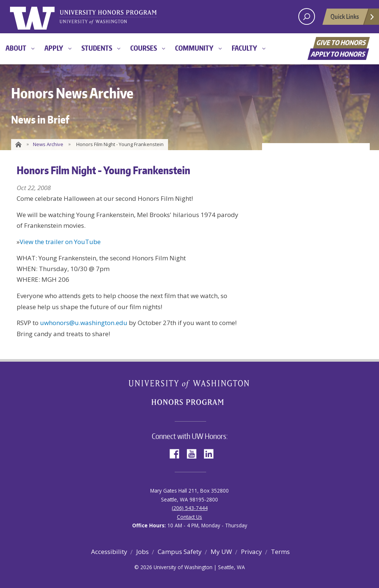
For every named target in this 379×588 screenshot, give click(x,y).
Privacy (251, 552)
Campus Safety (180, 552)
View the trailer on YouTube (60, 242)
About (16, 48)
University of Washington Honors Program (108, 18)
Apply (54, 48)
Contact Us (189, 517)
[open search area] (307, 16)
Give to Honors (341, 42)
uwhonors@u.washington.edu (84, 323)
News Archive (48, 144)
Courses (144, 48)
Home (18, 145)
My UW (221, 552)
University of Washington (40, 17)
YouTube (194, 453)
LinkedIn (211, 453)
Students (97, 48)
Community (194, 48)
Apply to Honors (338, 54)
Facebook (177, 453)
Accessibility (109, 552)
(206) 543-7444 (190, 508)
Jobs (142, 552)
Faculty (244, 48)
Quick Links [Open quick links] (353, 18)
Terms (280, 552)
